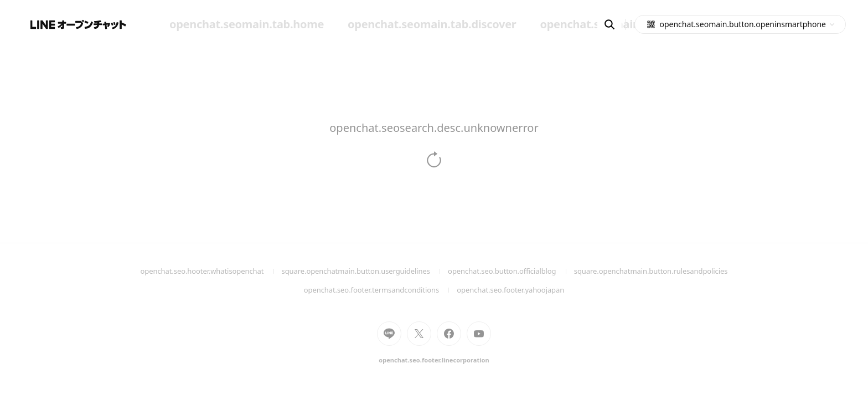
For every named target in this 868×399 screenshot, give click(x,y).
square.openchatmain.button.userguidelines (365, 271)
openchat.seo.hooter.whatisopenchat (211, 271)
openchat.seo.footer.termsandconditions (381, 290)
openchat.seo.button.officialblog (511, 271)
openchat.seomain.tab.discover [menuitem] (432, 24)
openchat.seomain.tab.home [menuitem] (247, 24)
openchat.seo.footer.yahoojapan (510, 290)
